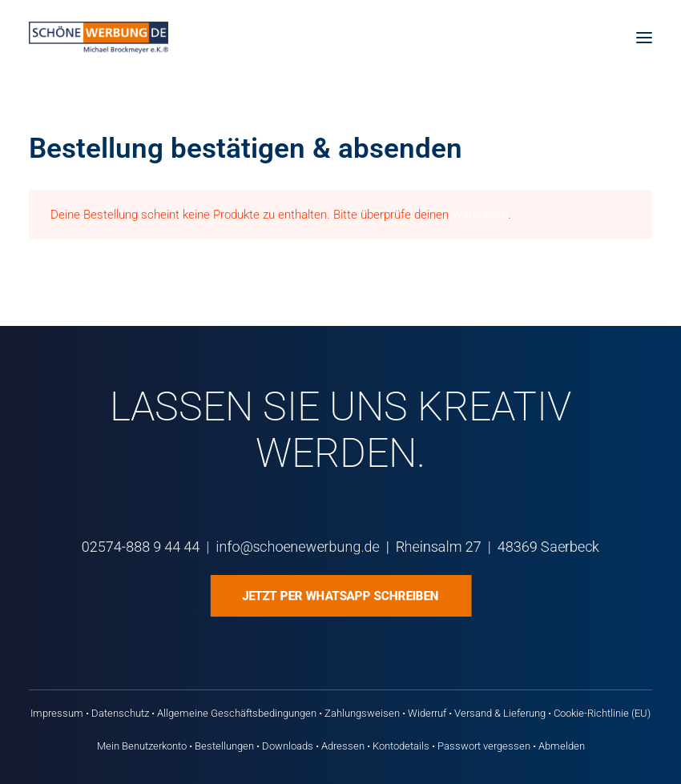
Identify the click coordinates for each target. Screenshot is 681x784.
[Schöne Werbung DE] (99, 38)
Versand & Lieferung (500, 713)
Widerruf (427, 713)
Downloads (288, 746)
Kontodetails (401, 746)
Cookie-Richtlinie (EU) (602, 713)
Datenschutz (120, 713)
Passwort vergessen (484, 746)
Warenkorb (480, 215)
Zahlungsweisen (362, 713)
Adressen (343, 746)
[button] (644, 38)
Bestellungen (224, 746)
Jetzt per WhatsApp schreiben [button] (340, 595)
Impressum (57, 713)
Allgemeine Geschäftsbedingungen (237, 713)
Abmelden (562, 746)
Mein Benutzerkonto (142, 746)
